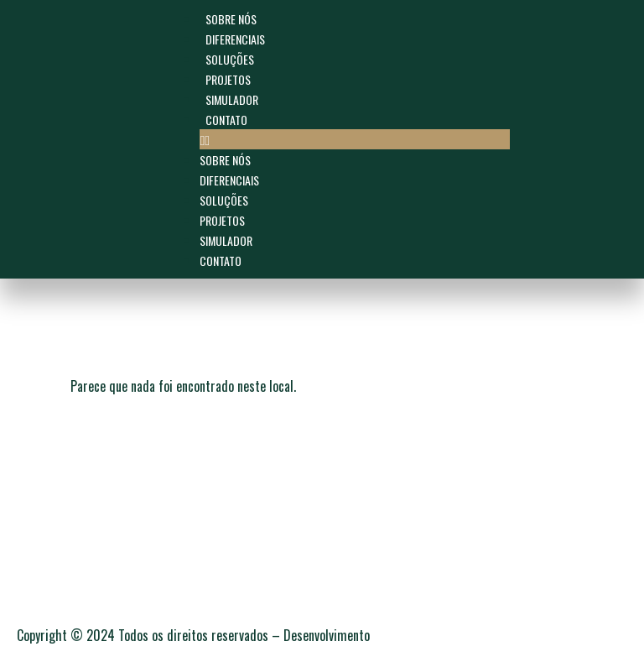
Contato (226, 120)
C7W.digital (402, 636)
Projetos (228, 79)
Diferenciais (235, 39)
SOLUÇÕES (230, 59)
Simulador (232, 99)
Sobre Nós (231, 19)
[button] (354, 139)
